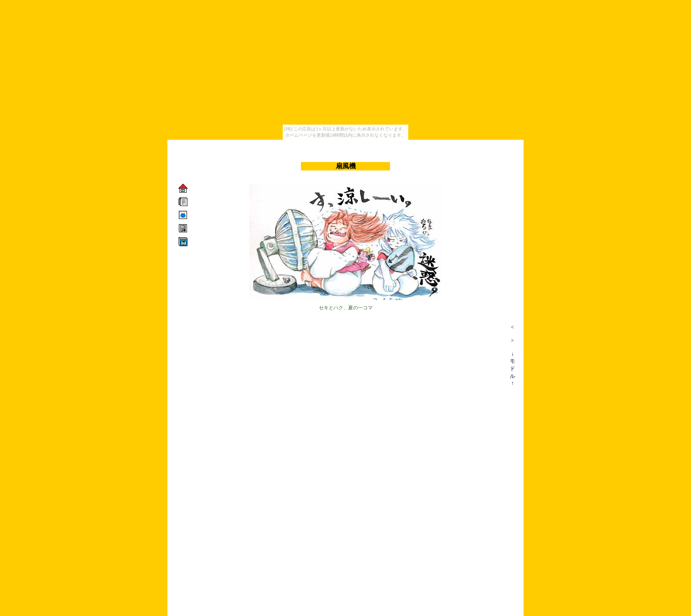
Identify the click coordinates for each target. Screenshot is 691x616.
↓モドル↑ (512, 369)
